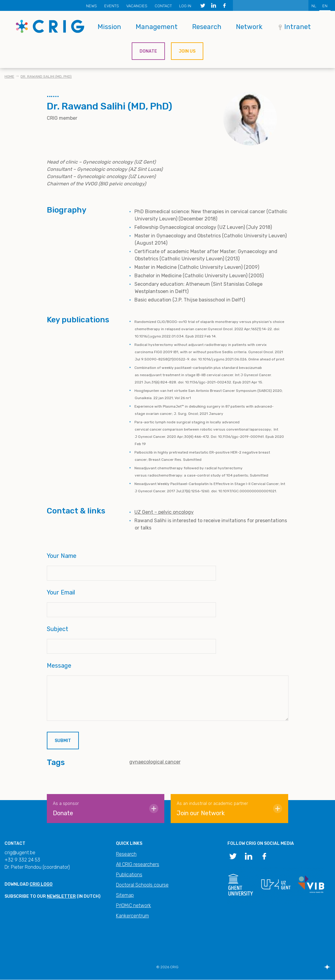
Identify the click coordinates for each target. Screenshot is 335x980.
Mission (109, 27)
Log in (185, 6)
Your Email (61, 592)
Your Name (62, 556)
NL (314, 6)
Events (112, 6)
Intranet (298, 27)
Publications (129, 875)
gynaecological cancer (155, 762)
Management (157, 27)
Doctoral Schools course (142, 885)
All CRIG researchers (138, 864)
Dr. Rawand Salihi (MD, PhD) (46, 77)
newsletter (61, 896)
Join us (187, 51)
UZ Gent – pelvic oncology (164, 512)
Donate (148, 51)
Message (59, 666)
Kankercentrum (132, 916)
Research (207, 27)
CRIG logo (41, 884)
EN (325, 6)
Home (9, 77)
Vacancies (137, 6)
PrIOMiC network (134, 905)
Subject (58, 629)
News (92, 6)
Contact (163, 6)
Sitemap (125, 895)
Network (249, 27)
